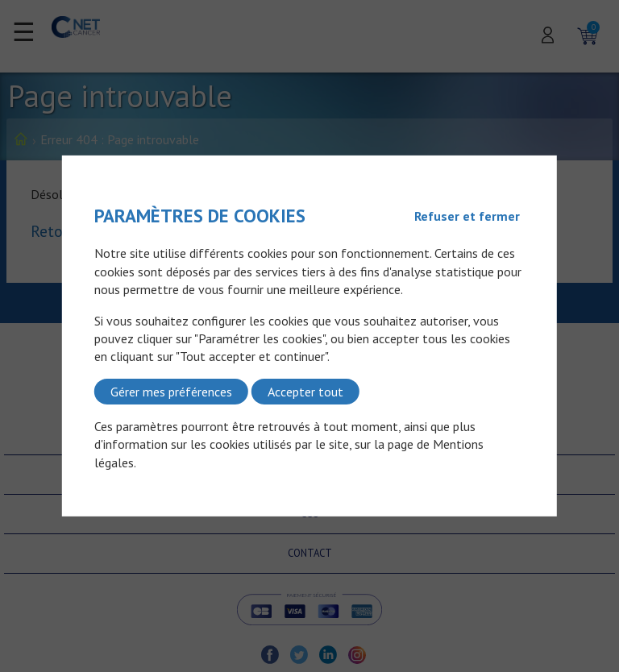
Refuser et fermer (467, 216)
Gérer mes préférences (171, 392)
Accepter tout (305, 392)
